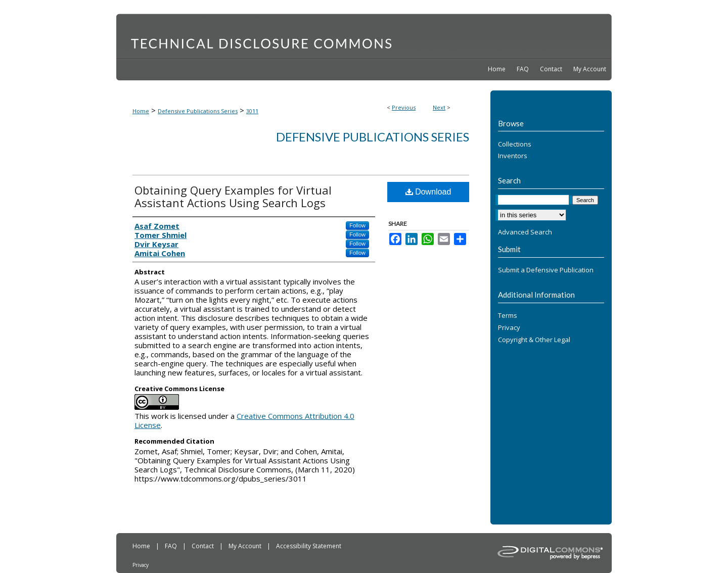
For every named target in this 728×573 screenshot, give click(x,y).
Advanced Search (525, 232)
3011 (252, 111)
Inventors (513, 156)
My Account (246, 546)
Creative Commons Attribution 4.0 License (244, 420)
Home (141, 111)
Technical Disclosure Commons (364, 36)
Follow (357, 225)
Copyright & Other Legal (534, 340)
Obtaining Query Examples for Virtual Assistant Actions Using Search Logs (233, 196)
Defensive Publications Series (198, 111)
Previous (404, 107)
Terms (508, 316)
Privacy (509, 328)
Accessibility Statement (309, 546)
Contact (203, 546)
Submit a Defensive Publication (546, 270)
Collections (515, 145)
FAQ (172, 546)
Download (428, 192)
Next (439, 107)
